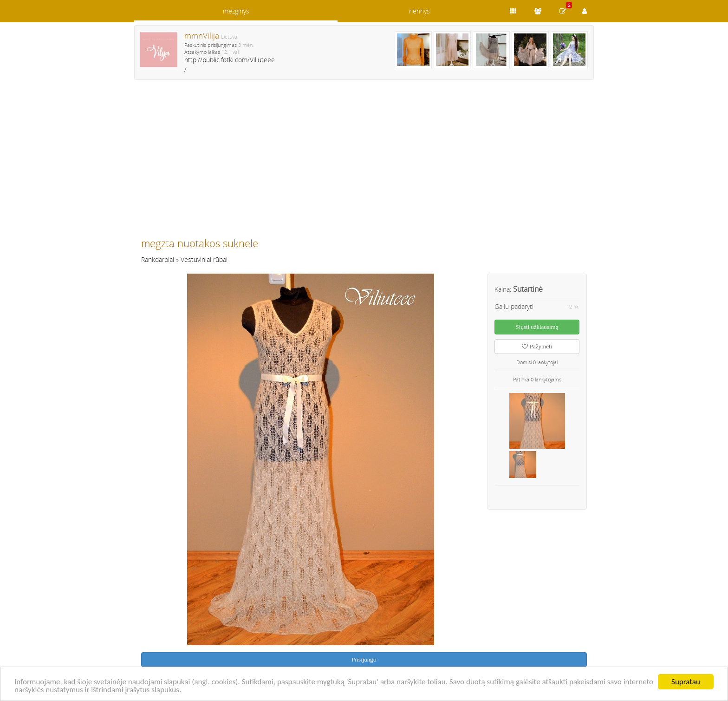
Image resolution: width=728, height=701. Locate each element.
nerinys (419, 11)
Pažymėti (537, 346)
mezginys (236, 11)
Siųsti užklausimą (537, 327)
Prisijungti (364, 659)
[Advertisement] (364, 163)
